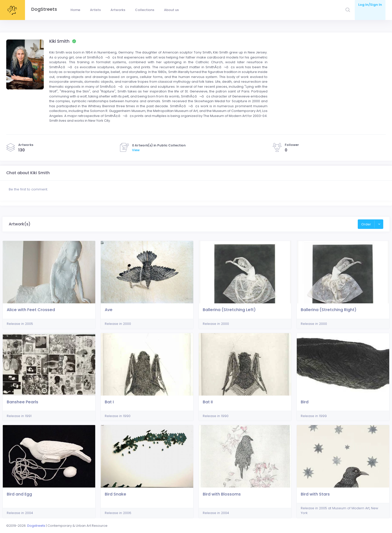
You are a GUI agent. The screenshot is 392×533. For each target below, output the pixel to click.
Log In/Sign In (370, 5)
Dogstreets (36, 526)
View (136, 150)
